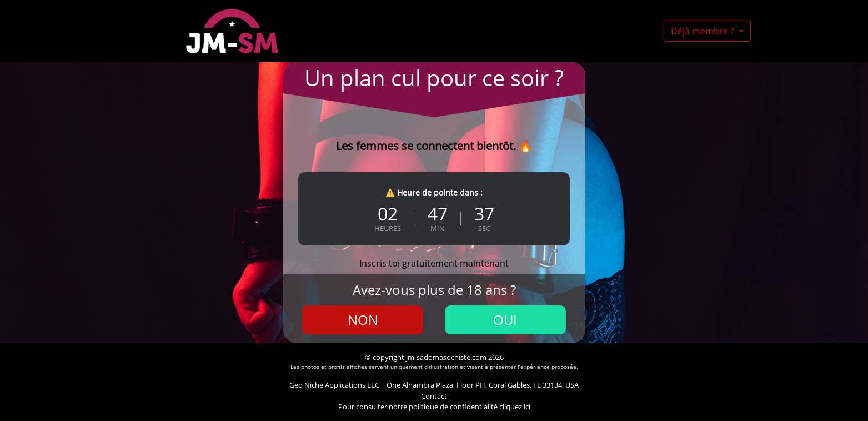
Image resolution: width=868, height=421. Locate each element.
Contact (434, 396)
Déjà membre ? (704, 31)
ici (527, 407)
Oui (505, 320)
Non (363, 320)
